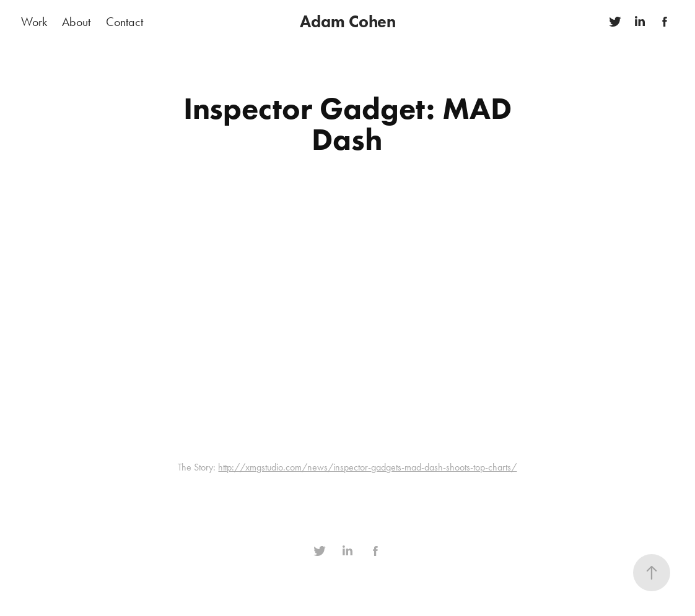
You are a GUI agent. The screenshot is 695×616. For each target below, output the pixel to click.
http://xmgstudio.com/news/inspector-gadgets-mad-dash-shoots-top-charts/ (367, 467)
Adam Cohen (348, 21)
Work (34, 22)
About (76, 22)
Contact (125, 22)
